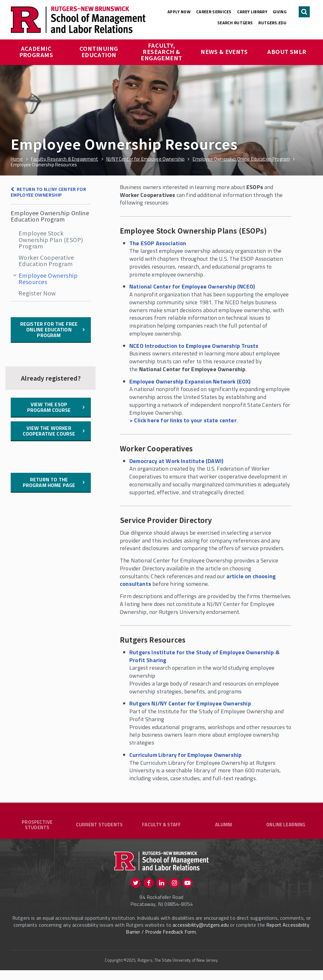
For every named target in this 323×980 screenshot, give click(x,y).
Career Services (214, 12)
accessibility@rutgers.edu (201, 935)
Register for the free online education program (49, 330)
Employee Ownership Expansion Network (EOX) (190, 381)
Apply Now (179, 12)
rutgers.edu (272, 23)
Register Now (37, 293)
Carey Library (252, 12)
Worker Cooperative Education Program (46, 260)
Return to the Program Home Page (49, 482)
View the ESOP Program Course (49, 407)
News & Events (224, 51)
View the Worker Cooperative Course (49, 431)
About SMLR (287, 51)
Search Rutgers (235, 23)
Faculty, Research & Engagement (161, 51)
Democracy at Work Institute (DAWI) (176, 461)
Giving (280, 12)
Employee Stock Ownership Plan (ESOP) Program (51, 239)
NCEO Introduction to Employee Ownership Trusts (194, 346)
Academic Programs (36, 51)
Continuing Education (100, 51)
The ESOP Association (158, 243)
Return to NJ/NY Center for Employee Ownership (48, 192)
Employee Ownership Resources (48, 278)
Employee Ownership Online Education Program (50, 216)
